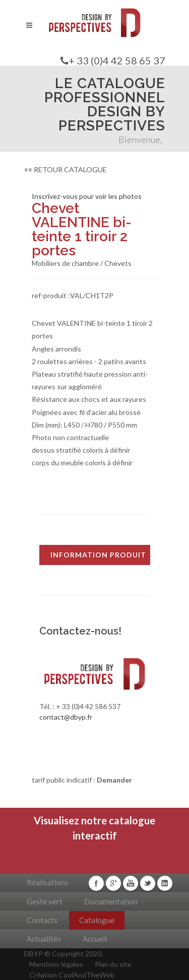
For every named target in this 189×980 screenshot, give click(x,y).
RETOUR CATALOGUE (66, 169)
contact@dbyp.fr (66, 717)
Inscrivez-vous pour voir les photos (87, 196)
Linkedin (165, 883)
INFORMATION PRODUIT (98, 555)
